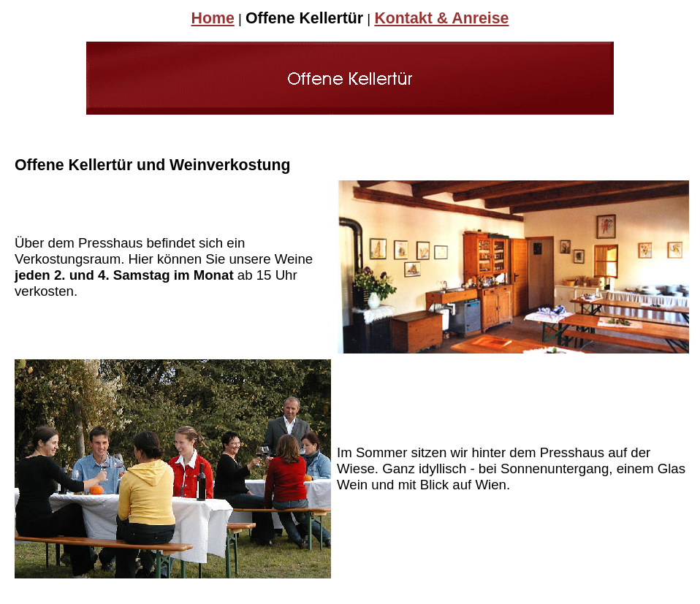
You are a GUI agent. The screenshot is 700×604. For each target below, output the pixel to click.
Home (213, 18)
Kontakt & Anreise (441, 18)
